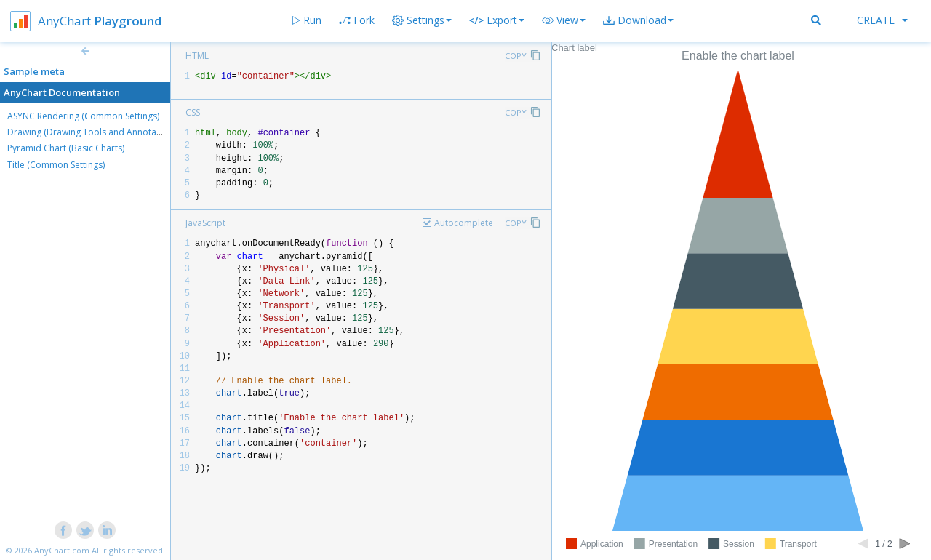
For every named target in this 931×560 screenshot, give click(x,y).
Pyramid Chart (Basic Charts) (66, 148)
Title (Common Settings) (56, 165)
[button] (564, 20)
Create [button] (882, 20)
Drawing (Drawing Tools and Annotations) (93, 132)
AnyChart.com (62, 550)
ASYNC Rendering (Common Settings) (83, 116)
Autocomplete (464, 223)
